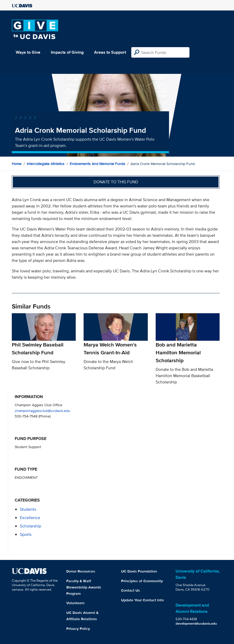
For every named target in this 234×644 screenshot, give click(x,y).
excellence (30, 518)
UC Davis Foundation (139, 571)
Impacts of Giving (67, 52)
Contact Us (130, 590)
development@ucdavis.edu (196, 623)
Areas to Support (110, 52)
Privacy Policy (78, 629)
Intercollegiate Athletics (46, 164)
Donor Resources (81, 571)
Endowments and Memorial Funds (97, 164)
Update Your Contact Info (142, 600)
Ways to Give (28, 52)
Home (17, 164)
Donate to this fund (116, 182)
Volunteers (75, 603)
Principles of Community (142, 581)
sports (26, 534)
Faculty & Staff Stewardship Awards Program (84, 587)
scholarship (31, 526)
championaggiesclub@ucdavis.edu (42, 411)
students (28, 509)
